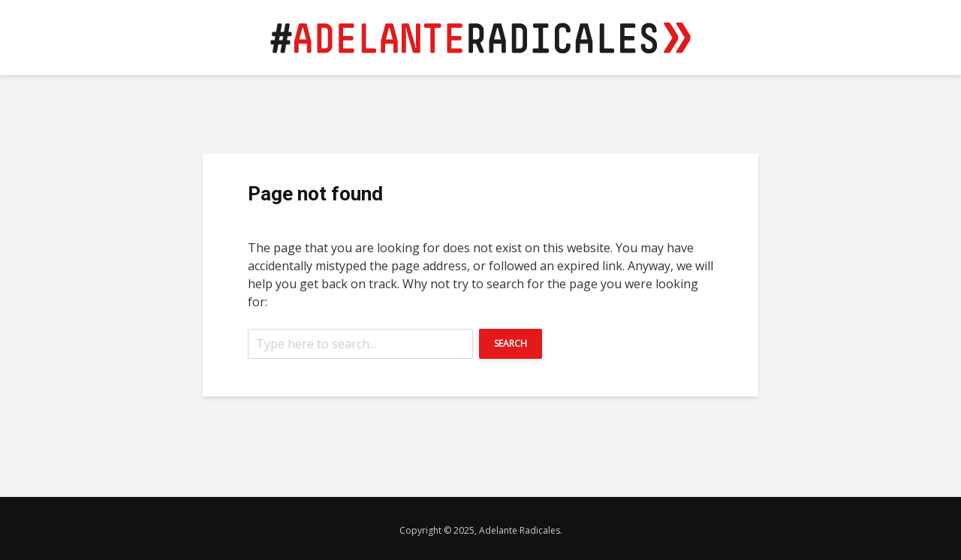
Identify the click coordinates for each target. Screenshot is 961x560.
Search (511, 343)
